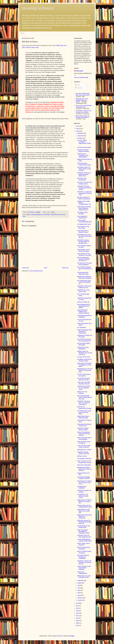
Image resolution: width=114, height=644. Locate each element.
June (79, 588)
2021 (78, 126)
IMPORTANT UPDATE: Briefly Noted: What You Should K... (85, 469)
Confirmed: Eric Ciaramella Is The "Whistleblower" (83, 155)
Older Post (65, 268)
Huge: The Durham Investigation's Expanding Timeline (83, 531)
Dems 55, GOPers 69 (83, 302)
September (81, 580)
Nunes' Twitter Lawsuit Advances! (84, 544)
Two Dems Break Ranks (84, 147)
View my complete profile (81, 77)
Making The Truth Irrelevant (82, 393)
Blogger (72, 636)
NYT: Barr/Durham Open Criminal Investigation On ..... (84, 282)
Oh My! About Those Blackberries (83, 348)
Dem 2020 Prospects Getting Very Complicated (83, 557)
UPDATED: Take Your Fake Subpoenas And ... (85, 536)
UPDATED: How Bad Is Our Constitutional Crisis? (84, 388)
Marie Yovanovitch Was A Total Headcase (84, 438)
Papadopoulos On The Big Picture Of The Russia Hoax (85, 370)
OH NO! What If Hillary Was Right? (84, 344)
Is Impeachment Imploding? (82, 487)
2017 (78, 606)
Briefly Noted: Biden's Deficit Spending (83, 417)
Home (22, 33)
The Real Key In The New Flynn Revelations (84, 264)
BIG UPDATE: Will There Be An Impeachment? (84, 340)
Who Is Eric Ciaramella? (84, 465)
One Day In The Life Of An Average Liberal (85, 183)
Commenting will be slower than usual (83, 273)
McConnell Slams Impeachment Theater (84, 164)
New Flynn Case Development (82, 179)
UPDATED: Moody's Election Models (83, 429)
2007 (78, 625)
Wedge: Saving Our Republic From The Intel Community (85, 353)
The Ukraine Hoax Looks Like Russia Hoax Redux (84, 412)
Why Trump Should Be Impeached (84, 548)
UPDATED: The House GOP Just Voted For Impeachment (84, 403)
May (79, 590)
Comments (79, 88)
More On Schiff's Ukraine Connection (84, 552)
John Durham (47, 215)
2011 (78, 616)
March (79, 595)
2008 (78, 623)
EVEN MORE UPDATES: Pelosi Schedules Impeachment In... (84, 208)
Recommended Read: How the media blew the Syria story (85, 397)
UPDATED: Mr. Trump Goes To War (83, 291)
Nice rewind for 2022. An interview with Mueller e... (83, 117)
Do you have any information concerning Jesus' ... (84, 106)
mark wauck (80, 71)
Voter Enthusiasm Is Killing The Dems (83, 231)
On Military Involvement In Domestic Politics (85, 360)
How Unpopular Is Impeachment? (82, 217)
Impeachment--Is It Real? (84, 450)
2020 (78, 129)
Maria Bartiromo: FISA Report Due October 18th (84, 511)
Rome (60, 215)
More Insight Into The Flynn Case (83, 227)
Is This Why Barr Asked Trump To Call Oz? (84, 446)
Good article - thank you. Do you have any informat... (84, 111)
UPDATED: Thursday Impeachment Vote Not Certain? (84, 188)
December (81, 133)
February (80, 598)
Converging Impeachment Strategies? (84, 316)
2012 (78, 613)
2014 (78, 608)
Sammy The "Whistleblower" (82, 573)
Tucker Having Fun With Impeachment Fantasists (84, 568)
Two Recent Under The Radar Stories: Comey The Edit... (84, 169)
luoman (60, 636)
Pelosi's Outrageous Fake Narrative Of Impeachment (84, 331)
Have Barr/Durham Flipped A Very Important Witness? (83, 312)
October (80, 138)
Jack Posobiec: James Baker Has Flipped (84, 250)
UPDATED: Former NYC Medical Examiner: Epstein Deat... (84, 174)
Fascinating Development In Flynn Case (84, 425)
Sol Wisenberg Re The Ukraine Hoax (84, 527)
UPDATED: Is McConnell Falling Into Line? (84, 287)
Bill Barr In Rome (82, 456)
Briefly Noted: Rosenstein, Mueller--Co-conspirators (85, 516)
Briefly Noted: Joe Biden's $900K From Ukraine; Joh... (84, 501)
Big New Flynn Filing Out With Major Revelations (84, 277)
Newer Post (26, 268)
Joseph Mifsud (54, 215)
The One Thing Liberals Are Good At (84, 375)
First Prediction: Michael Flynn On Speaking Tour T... (85, 269)
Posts (77, 85)
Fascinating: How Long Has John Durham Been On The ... (85, 236)
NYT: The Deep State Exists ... (83, 295)
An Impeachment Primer (84, 224)
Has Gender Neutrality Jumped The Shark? (84, 478)
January (80, 600)
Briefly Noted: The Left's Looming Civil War (84, 577)
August (80, 583)
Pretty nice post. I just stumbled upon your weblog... (82, 100)
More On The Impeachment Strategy (84, 408)
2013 (78, 611)
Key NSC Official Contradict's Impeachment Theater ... (84, 143)
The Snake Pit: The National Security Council (83, 496)
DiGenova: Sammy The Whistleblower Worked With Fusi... (84, 522)
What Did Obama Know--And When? (84, 442)
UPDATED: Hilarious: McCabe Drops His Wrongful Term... (83, 242)
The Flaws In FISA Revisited (82, 213)
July (79, 585)
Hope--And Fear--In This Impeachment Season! (84, 462)
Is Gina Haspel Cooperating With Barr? (85, 221)
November (81, 136)
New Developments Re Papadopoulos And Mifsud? (84, 306)
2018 (78, 603)
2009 (78, 621)
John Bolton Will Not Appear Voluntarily (83, 151)
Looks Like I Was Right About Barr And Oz (84, 383)
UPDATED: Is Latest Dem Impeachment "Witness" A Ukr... (85, 193)
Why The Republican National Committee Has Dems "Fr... (83, 259)
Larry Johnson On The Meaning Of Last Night (84, 254)
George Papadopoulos (37, 215)
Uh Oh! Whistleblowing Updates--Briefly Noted (84, 540)
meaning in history (38, 8)
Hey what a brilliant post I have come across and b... (83, 94)
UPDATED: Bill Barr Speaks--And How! (83, 453)
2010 (78, 618)
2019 (78, 131)
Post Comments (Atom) (36, 271)
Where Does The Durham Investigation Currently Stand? (84, 365)
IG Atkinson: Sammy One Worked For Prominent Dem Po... (84, 562)
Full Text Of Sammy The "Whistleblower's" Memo (85, 506)
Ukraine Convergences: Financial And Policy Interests (84, 434)
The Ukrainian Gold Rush (84, 459)
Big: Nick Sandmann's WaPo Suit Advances (84, 198)
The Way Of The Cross (84, 357)
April (79, 593)
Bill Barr (28, 215)
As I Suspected (81, 327)
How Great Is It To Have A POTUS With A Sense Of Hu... (84, 483)
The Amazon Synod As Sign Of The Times (84, 379)
